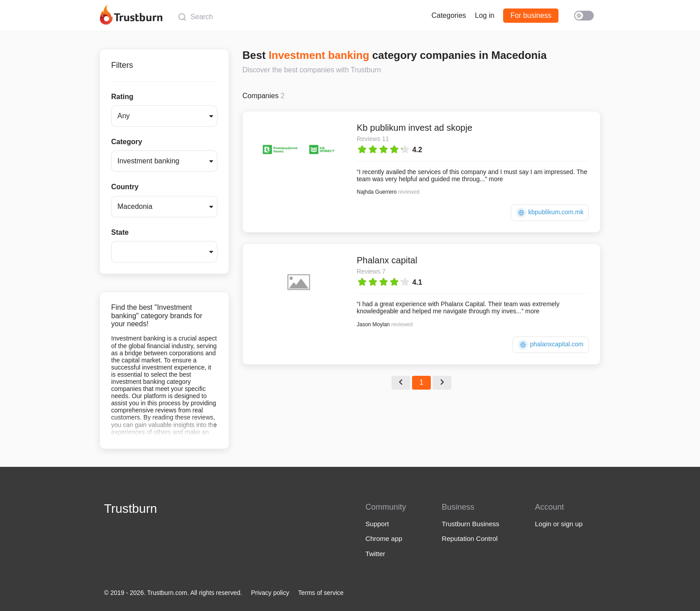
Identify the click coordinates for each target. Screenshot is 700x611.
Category (127, 142)
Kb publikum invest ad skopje (415, 128)
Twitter (375, 554)
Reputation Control (470, 538)
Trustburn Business (471, 524)
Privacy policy (270, 593)
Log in (485, 15)
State (120, 232)
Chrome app (384, 538)
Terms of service (321, 593)
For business (531, 15)
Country (125, 187)
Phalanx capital (387, 260)
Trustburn (131, 509)
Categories (448, 15)
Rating (122, 97)
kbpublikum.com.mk (550, 213)
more (496, 179)
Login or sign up (559, 524)
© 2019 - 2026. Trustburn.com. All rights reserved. (173, 593)
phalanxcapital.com (551, 345)
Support (377, 524)
